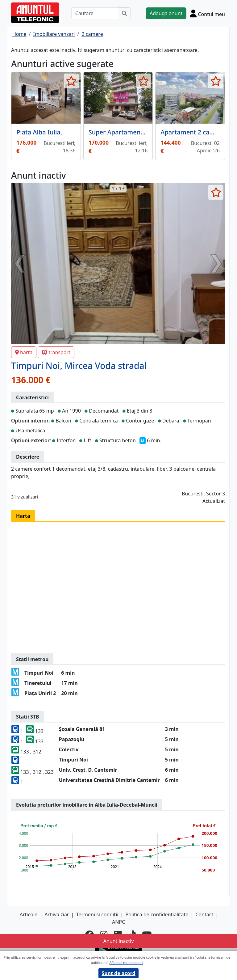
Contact (204, 914)
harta (24, 352)
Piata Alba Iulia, (39, 132)
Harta (23, 516)
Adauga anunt (166, 13)
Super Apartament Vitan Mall (131, 132)
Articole (29, 914)
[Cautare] (95, 13)
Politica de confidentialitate (157, 914)
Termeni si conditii (97, 914)
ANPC (118, 922)
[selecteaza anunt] (71, 81)
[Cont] (207, 13)
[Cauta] (124, 13)
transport (56, 352)
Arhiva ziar (57, 914)
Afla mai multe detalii (126, 963)
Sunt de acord (118, 973)
